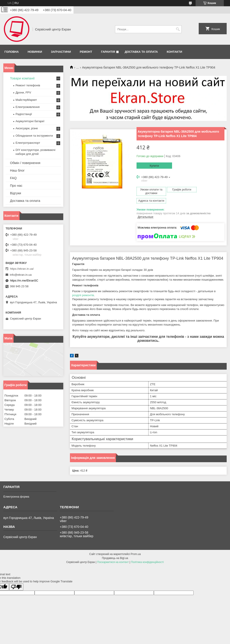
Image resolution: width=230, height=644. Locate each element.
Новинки (35, 52)
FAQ (13, 178)
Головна (12, 52)
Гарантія (108, 52)
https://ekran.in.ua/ (22, 269)
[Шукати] (178, 29)
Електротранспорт (28, 143)
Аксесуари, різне (27, 128)
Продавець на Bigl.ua (115, 551)
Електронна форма (16, 489)
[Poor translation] (16, 579)
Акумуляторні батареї (30, 121)
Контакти (174, 52)
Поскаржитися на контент (113, 555)
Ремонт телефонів (28, 85)
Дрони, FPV (23, 92)
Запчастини (61, 52)
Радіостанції (24, 114)
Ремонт (86, 52)
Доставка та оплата (141, 52)
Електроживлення (28, 107)
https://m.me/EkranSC (24, 280)
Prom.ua (136, 547)
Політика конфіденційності (147, 555)
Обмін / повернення (25, 163)
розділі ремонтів (83, 288)
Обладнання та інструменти (34, 136)
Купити (154, 166)
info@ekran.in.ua (21, 275)
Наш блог (17, 170)
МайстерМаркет (26, 100)
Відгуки (16, 193)
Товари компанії (22, 78)
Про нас (16, 185)
